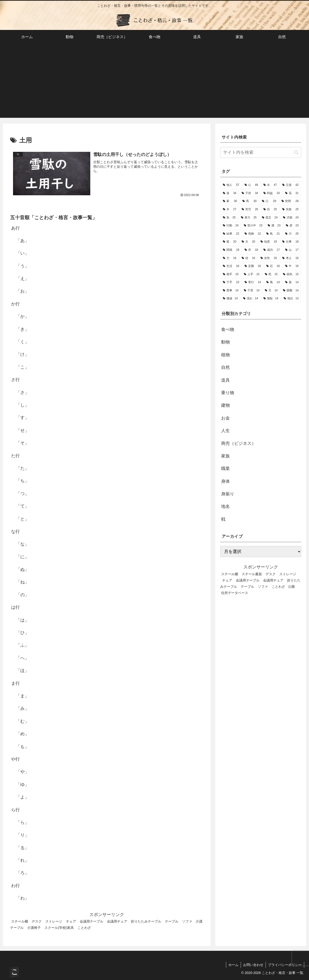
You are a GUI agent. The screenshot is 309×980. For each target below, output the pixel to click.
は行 (15, 607)
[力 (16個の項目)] (230, 258)
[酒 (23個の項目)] (274, 226)
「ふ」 (22, 645)
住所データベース (235, 593)
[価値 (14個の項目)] (230, 299)
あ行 (15, 228)
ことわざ (84, 928)
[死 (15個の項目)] (271, 274)
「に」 (22, 557)
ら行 (15, 810)
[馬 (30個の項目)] (249, 201)
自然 (225, 367)
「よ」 (22, 797)
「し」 (22, 405)
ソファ (187, 921)
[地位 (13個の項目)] (291, 299)
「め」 (22, 734)
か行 (15, 304)
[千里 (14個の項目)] (252, 291)
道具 (225, 380)
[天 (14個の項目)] (271, 291)
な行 (15, 532)
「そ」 (22, 443)
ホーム (232, 965)
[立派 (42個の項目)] (290, 185)
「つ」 (22, 494)
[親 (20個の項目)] (230, 242)
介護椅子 (34, 928)
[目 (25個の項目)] (270, 210)
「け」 (22, 355)
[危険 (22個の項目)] (253, 234)
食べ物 (228, 329)
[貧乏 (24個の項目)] (270, 218)
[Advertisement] (154, 84)
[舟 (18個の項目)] (251, 250)
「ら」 (22, 822)
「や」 (22, 772)
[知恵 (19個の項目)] (269, 242)
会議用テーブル (91, 921)
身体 (225, 481)
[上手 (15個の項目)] (252, 274)
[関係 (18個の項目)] (231, 250)
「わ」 (22, 898)
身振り (228, 494)
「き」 (22, 329)
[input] (261, 152)
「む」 (22, 721)
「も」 (22, 747)
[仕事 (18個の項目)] (290, 242)
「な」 (22, 544)
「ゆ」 (22, 784)
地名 (225, 506)
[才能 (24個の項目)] (291, 218)
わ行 (15, 886)
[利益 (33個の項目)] (272, 193)
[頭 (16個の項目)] (248, 258)
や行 (15, 759)
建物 (225, 405)
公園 (291, 587)
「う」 (22, 266)
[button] (296, 152)
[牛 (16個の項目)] (292, 266)
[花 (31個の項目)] (292, 193)
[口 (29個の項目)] (269, 201)
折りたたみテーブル (146, 921)
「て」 (22, 506)
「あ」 (22, 241)
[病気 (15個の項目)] (291, 274)
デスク (37, 921)
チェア (71, 921)
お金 (225, 418)
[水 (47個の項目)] (270, 185)
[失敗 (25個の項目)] (290, 210)
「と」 (22, 519)
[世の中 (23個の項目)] (253, 226)
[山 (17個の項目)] (292, 250)
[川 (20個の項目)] (292, 234)
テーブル (172, 921)
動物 (225, 342)
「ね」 (22, 582)
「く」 (22, 342)
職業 (225, 469)
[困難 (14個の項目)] (291, 291)
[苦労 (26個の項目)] (250, 210)
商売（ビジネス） (239, 443)
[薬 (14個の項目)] (292, 282)
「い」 (22, 253)
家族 (225, 456)
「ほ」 (22, 671)
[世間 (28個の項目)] (290, 201)
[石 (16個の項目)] (273, 266)
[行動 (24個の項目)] (231, 226)
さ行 (15, 380)
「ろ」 (22, 873)
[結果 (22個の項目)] (231, 234)
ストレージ (54, 921)
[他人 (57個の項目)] (231, 185)
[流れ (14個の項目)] (251, 299)
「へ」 (22, 658)
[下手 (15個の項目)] (231, 282)
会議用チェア (117, 921)
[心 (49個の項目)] (251, 185)
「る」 (22, 848)
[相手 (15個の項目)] (231, 274)
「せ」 (22, 430)
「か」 (22, 316)
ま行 (15, 683)
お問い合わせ (253, 965)
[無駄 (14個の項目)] (271, 299)
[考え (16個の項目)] (290, 258)
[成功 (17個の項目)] (272, 250)
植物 (225, 355)
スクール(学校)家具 (59, 928)
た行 (15, 456)
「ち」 (22, 481)
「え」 (22, 279)
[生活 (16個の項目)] (231, 266)
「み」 (22, 708)
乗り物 (228, 393)
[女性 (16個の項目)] (269, 258)
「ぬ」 (22, 569)
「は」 (22, 620)
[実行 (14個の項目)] (253, 282)
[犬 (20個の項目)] (248, 242)
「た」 (22, 468)
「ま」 (22, 696)
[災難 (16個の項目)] (253, 266)
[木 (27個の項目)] (230, 210)
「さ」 (22, 392)
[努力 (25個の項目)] (249, 218)
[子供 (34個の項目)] (250, 193)
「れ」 (22, 860)
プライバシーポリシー (285, 965)
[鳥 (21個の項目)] (273, 234)
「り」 (22, 835)
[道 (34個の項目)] (230, 193)
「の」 (22, 595)
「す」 (22, 418)
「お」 (22, 291)
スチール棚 (20, 921)
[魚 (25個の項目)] (229, 218)
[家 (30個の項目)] (230, 201)
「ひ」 (22, 633)
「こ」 (22, 367)
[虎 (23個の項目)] (292, 226)
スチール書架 (252, 574)
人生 (225, 431)
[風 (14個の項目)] (273, 282)
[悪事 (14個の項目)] (231, 291)
